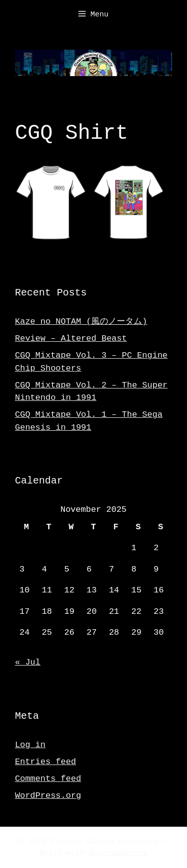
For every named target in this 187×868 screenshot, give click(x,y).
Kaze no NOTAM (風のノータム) (81, 321)
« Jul (28, 661)
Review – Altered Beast (71, 338)
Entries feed (45, 761)
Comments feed (48, 778)
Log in (30, 744)
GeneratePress (118, 853)
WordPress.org (48, 795)
